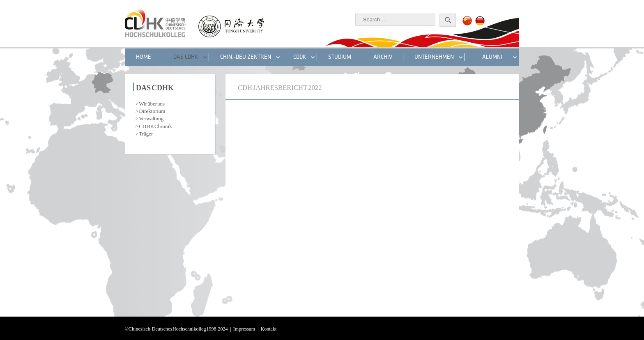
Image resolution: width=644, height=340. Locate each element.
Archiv (383, 57)
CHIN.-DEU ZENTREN (246, 57)
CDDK (300, 57)
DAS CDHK (186, 57)
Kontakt (269, 328)
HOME (144, 57)
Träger (146, 133)
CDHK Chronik (155, 125)
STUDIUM (340, 57)
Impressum (244, 328)
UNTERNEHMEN (434, 57)
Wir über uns (152, 103)
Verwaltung (151, 118)
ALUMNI (492, 57)
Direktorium (152, 110)
